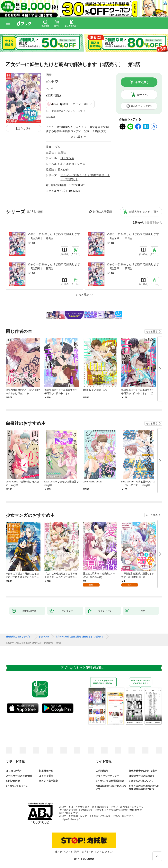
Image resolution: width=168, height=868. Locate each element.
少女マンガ (67, 158)
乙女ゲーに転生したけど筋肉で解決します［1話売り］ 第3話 (54, 266)
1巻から (138, 223)
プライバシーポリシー (108, 776)
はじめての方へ (14, 771)
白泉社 (62, 153)
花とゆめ (63, 170)
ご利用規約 (102, 771)
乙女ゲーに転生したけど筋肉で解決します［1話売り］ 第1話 (54, 236)
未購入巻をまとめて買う (144, 212)
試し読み (26, 128)
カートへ (142, 95)
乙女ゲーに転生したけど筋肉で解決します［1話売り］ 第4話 (133, 266)
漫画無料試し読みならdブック (19, 637)
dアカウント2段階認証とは (110, 781)
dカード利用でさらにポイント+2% (64, 111)
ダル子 (50, 82)
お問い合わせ (13, 781)
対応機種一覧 (46, 771)
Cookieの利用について (141, 781)
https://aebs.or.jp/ (71, 819)
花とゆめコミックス (73, 164)
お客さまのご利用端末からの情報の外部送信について (144, 787)
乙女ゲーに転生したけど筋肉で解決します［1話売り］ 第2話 (133, 236)
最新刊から (154, 223)
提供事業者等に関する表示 (143, 771)
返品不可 (50, 117)
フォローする (57, 82)
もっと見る (152, 331)
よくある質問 (46, 776)
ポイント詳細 (81, 104)
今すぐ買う (142, 82)
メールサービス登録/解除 (19, 776)
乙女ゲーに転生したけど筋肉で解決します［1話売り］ (80, 637)
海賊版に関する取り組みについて (111, 787)
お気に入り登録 (102, 212)
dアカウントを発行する (70, 852)
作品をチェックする (142, 106)
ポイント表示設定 (49, 781)
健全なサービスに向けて (142, 776)
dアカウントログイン (17, 786)
